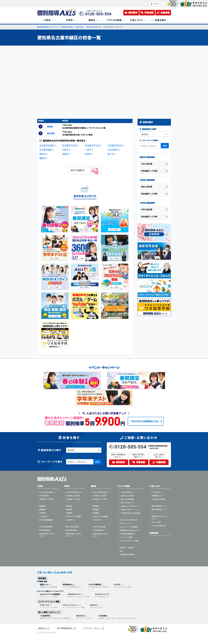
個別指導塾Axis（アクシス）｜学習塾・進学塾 (56, 27)
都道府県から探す (148, 129)
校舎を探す (80, 27)
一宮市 (89, 150)
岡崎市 (66, 154)
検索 (165, 146)
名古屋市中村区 (70, 145)
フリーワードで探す (149, 140)
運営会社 (42, 628)
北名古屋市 (114, 150)
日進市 (66, 150)
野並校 (50, 127)
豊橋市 (43, 158)
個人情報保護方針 (65, 628)
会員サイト (157, 4)
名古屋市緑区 (47, 150)
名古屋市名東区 (48, 145)
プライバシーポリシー (92, 628)
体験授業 (163, 13)
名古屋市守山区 (93, 145)
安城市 (89, 154)
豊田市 (43, 154)
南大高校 (51, 133)
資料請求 (131, 13)
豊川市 (112, 154)
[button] (41, 127)
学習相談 (147, 13)
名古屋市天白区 (116, 145)
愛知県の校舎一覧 (94, 27)
